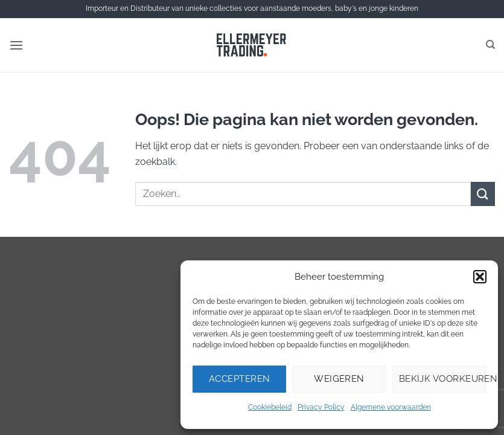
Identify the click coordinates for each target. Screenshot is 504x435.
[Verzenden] (483, 194)
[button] (480, 277)
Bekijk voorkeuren (442, 379)
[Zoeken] (490, 45)
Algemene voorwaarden (391, 407)
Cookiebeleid (270, 407)
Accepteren (240, 379)
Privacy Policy (321, 407)
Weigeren (339, 379)
